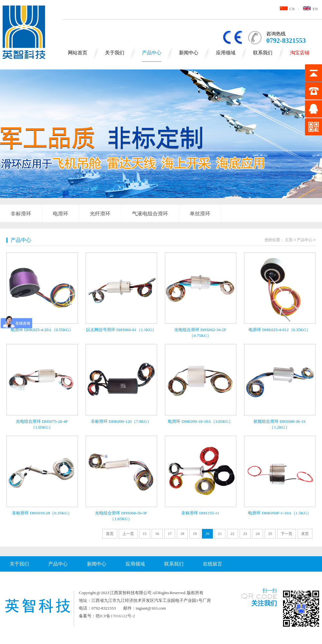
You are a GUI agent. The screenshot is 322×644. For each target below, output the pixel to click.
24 (258, 534)
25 (270, 534)
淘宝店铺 (300, 53)
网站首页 (78, 53)
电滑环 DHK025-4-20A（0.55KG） (42, 330)
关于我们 (115, 53)
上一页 (128, 534)
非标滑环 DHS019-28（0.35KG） (42, 513)
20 (207, 534)
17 (170, 534)
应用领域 (226, 53)
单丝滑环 (200, 214)
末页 (305, 534)
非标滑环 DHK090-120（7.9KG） (121, 421)
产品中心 (152, 53)
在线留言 (213, 564)
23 (245, 534)
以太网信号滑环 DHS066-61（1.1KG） (121, 330)
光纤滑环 (100, 214)
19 (195, 534)
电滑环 (61, 214)
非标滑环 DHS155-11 (200, 513)
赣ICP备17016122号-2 (115, 616)
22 (232, 534)
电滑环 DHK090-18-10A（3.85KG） (200, 421)
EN (310, 9)
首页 (110, 534)
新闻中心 (189, 53)
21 (220, 534)
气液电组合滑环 (150, 214)
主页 (289, 240)
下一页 (287, 534)
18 (182, 534)
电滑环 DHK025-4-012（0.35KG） (279, 330)
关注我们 (264, 603)
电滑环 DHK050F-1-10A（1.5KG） (279, 513)
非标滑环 (21, 214)
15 (145, 534)
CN (287, 9)
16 (157, 534)
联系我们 (263, 53)
